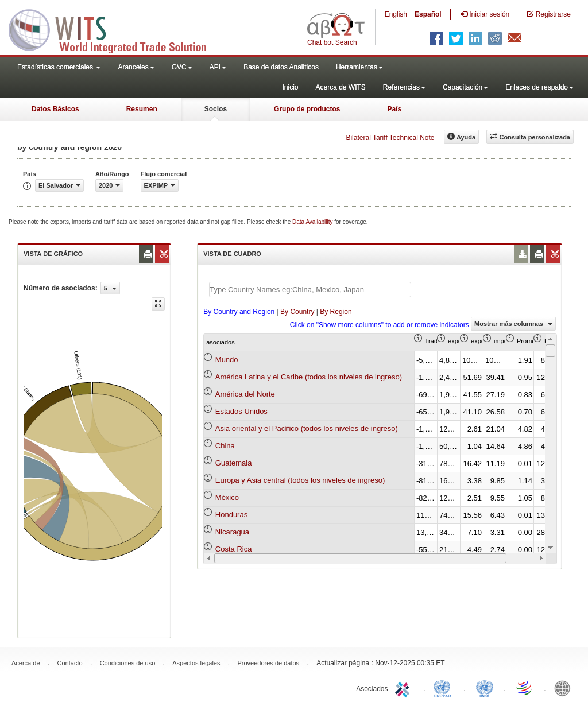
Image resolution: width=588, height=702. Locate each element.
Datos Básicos (55, 109)
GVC (182, 67)
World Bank (565, 688)
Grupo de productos (307, 109)
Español (428, 14)
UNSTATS (485, 688)
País (394, 109)
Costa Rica (234, 549)
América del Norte (245, 394)
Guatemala (234, 463)
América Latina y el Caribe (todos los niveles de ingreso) (309, 377)
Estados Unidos (241, 411)
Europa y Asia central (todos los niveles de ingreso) (300, 480)
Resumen (142, 109)
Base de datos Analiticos (281, 67)
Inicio (290, 87)
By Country (297, 312)
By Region (336, 312)
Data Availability (313, 222)
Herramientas (359, 67)
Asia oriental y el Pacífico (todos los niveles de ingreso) (307, 428)
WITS (115, 29)
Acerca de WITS (340, 87)
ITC (404, 688)
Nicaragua (232, 532)
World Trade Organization (525, 688)
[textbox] (310, 290)
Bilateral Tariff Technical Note (390, 138)
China (225, 446)
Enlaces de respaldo (539, 87)
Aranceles (136, 67)
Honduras (231, 515)
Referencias (404, 87)
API (218, 67)
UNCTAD (444, 688)
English (396, 14)
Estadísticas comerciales (59, 67)
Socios (216, 109)
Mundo (227, 360)
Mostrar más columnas (513, 324)
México (227, 497)
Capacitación (465, 87)
